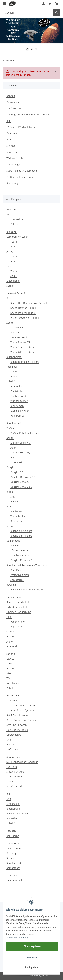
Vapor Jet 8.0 (17, 622)
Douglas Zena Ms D (21, 487)
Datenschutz (13, 133)
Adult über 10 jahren (22, 710)
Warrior (11, 678)
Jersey (10, 251)
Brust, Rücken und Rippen (21, 720)
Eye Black (12, 767)
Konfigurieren (32, 967)
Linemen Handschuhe (19, 612)
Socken (10, 286)
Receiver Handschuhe (19, 602)
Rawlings (11, 585)
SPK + (14, 497)
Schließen (32, 958)
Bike (9, 506)
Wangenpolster (19, 401)
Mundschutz (13, 700)
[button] (43, 4)
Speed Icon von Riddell (23, 313)
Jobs (9, 121)
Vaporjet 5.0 (17, 627)
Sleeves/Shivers (15, 772)
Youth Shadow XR (20, 342)
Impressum (13, 152)
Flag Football (15, 880)
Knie (9, 740)
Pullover (15, 224)
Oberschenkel (14, 735)
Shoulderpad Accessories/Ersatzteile (27, 565)
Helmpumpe (17, 416)
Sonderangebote (16, 164)
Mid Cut (11, 663)
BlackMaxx (16, 511)
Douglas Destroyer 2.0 (23, 477)
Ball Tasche (13, 836)
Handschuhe (14, 848)
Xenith (10, 323)
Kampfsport (13, 868)
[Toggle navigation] (4, 2)
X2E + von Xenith (20, 337)
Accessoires (17, 386)
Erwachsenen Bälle (17, 814)
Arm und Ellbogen (17, 725)
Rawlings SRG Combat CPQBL (27, 590)
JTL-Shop (46, 976)
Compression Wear (17, 237)
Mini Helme (17, 219)
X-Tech (10, 457)
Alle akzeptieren (32, 946)
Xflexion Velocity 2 (20, 443)
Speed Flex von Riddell (23, 308)
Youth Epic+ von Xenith (23, 347)
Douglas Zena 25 (20, 482)
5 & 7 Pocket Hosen (17, 715)
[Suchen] (28, 13)
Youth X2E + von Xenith (23, 352)
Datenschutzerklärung (17, 938)
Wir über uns (14, 108)
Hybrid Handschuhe (18, 607)
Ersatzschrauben (20, 396)
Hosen (10, 266)
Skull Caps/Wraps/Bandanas (22, 762)
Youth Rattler (18, 516)
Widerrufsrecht (15, 158)
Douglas (11, 467)
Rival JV (14, 501)
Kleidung (11, 853)
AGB (9, 139)
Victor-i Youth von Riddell (25, 318)
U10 (9, 799)
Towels (10, 781)
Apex (13, 448)
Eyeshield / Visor (20, 411)
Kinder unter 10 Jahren (23, 705)
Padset (10, 744)
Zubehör (11, 381)
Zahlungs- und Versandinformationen (28, 115)
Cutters (10, 631)
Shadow (15, 332)
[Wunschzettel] (50, 4)
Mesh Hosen (13, 281)
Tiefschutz (12, 749)
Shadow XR (17, 327)
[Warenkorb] (57, 4)
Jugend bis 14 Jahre (21, 536)
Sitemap (11, 146)
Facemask (12, 367)
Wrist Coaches (14, 777)
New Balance (14, 683)
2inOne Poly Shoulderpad (25, 433)
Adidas (10, 636)
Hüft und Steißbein (17, 730)
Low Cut (11, 659)
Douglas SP (17, 472)
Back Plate (16, 570)
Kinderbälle (13, 804)
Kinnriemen (17, 406)
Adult (13, 246)
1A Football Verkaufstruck (21, 127)
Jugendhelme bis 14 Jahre (25, 362)
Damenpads (13, 541)
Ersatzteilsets (18, 391)
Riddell (10, 298)
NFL (8, 214)
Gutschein (13, 875)
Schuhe (11, 858)
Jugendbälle (13, 809)
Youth (14, 242)
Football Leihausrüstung (20, 177)
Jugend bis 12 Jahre (21, 531)
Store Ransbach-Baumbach (22, 171)
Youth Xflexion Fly (20, 453)
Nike (9, 617)
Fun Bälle (12, 818)
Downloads (13, 102)
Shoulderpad (14, 863)
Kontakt (11, 96)
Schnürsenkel (14, 786)
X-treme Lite (17, 521)
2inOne (10, 428)
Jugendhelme (14, 357)
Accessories (17, 580)
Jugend (10, 526)
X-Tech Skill (17, 462)
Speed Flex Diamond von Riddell (29, 303)
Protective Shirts (20, 575)
